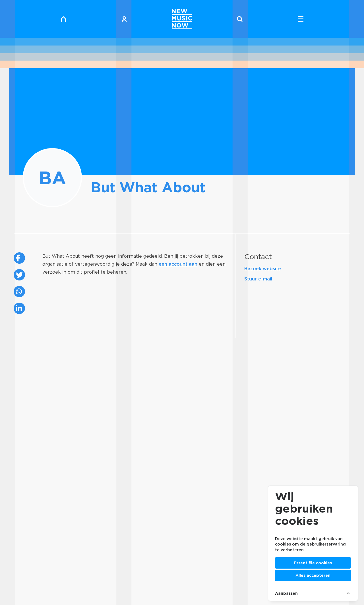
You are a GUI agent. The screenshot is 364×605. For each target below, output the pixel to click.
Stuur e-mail (258, 279)
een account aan (178, 264)
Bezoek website (263, 269)
